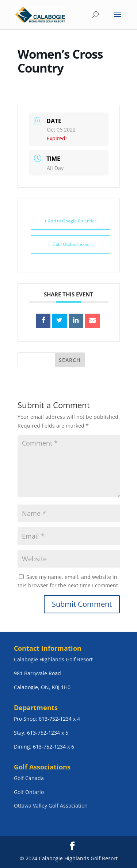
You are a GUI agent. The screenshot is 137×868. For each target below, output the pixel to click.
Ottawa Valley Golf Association (51, 806)
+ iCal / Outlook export (70, 244)
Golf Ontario (29, 792)
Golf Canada (29, 778)
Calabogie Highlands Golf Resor (52, 659)
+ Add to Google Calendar (70, 221)
